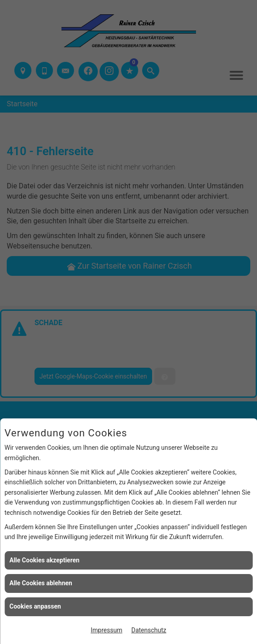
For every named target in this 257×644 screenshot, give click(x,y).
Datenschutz (149, 630)
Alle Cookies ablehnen (41, 583)
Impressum (106, 630)
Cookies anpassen (35, 606)
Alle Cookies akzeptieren (44, 560)
